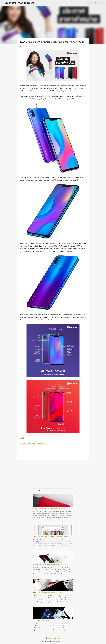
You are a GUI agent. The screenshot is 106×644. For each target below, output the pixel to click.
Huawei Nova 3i (42, 444)
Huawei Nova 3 (31, 444)
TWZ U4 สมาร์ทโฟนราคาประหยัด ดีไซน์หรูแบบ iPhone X (48, 593)
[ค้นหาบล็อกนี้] (96, 3)
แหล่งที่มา (22, 438)
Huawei (22, 444)
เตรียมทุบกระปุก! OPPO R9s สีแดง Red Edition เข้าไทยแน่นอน (49, 508)
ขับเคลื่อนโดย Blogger (53, 638)
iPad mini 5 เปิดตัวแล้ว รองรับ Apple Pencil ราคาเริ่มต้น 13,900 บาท (51, 536)
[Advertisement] (53, 476)
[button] (20, 46)
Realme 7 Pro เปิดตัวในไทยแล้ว (41, 621)
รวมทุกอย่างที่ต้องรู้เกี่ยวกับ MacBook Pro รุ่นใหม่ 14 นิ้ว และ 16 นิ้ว (50, 565)
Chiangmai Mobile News (19, 3)
